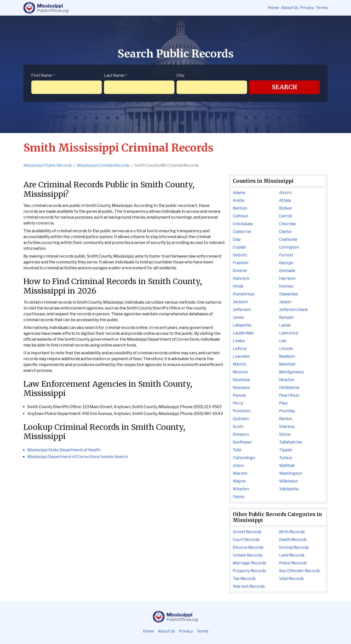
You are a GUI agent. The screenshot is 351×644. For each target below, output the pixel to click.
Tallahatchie (291, 442)
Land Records (292, 555)
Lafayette (242, 325)
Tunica (285, 458)
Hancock (241, 278)
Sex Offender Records (300, 571)
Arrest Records (247, 532)
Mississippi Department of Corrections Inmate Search (78, 457)
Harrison (287, 278)
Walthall (287, 466)
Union (238, 466)
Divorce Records (248, 547)
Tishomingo (244, 458)
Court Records (246, 540)
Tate (237, 450)
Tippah (286, 450)
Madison (287, 356)
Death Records (293, 540)
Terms (322, 8)
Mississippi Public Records (48, 165)
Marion (239, 364)
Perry (238, 403)
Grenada (287, 271)
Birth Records (292, 532)
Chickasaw (243, 224)
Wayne (239, 481)
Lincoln (286, 349)
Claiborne (242, 232)
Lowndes (241, 356)
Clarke (285, 232)
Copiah (239, 247)
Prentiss (287, 411)
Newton (287, 380)
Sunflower (242, 442)
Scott (238, 427)
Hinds (238, 286)
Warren (240, 473)
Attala (285, 200)
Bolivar (286, 208)
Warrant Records (249, 586)
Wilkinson (288, 481)
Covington (289, 247)
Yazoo (239, 497)
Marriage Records (249, 563)
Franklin (240, 263)
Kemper (287, 317)
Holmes (286, 286)
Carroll (285, 216)
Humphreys (244, 294)
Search (285, 87)
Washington (291, 473)
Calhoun (240, 216)
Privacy (307, 8)
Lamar (285, 325)
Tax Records (244, 579)
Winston (241, 489)
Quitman (241, 419)
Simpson (241, 434)
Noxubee (241, 388)
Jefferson (242, 310)
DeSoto (240, 255)
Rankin (286, 419)
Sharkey (287, 427)
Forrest (286, 255)
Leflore (240, 349)
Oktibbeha (289, 388)
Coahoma (288, 239)
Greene (240, 271)
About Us (290, 8)
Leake (239, 341)
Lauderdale (243, 333)
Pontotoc (242, 411)
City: (180, 75)
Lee (283, 341)
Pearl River (289, 395)
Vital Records (291, 579)
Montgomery (291, 372)
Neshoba (241, 380)
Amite (239, 200)
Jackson (240, 302)
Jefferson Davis (293, 310)
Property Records (249, 571)
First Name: (43, 75)
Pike (283, 403)
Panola (239, 395)
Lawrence (289, 333)
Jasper (285, 302)
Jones (238, 317)
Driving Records (294, 547)
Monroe (240, 372)
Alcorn (285, 193)
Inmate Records (248, 555)
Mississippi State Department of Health (64, 450)
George (286, 263)
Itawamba (288, 294)
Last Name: (115, 75)
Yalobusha (289, 489)
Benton (240, 208)
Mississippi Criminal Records (103, 165)
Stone (285, 434)
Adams (239, 193)
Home (273, 8)
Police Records (293, 563)
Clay (237, 239)
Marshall (287, 364)
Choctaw (288, 224)
